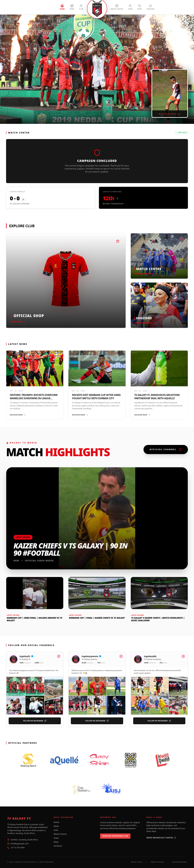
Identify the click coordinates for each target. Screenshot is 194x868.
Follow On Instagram (35, 721)
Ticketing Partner (179, 862)
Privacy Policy (137, 862)
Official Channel (166, 449)
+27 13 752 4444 (18, 848)
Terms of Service (157, 862)
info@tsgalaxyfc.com (20, 844)
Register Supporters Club (115, 836)
